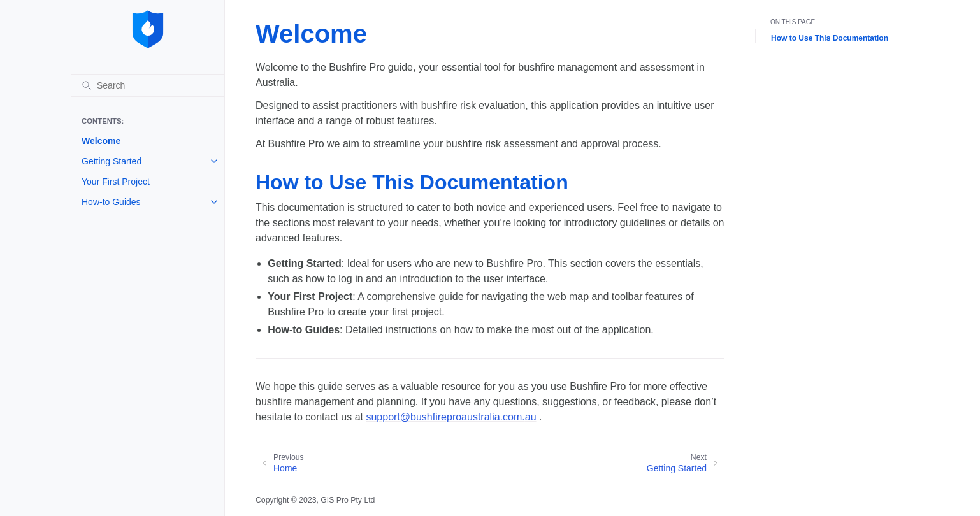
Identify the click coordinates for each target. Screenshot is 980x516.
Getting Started (112, 161)
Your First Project (116, 182)
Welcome (101, 141)
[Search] (148, 85)
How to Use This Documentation (830, 38)
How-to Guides (111, 202)
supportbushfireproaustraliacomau (451, 417)
